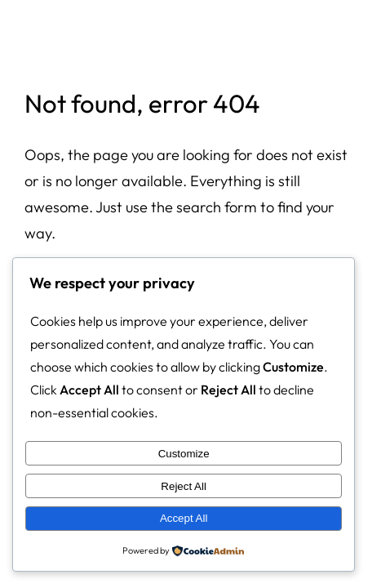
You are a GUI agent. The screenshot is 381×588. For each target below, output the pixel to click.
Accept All (184, 518)
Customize (184, 454)
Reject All (184, 486)
